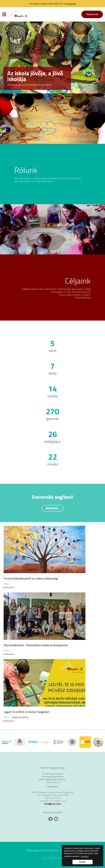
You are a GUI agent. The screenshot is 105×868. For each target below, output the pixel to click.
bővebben (9, 587)
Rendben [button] (83, 862)
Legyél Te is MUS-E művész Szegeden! (27, 712)
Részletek (71, 4)
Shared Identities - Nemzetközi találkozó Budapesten (36, 645)
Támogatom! (92, 14)
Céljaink (78, 281)
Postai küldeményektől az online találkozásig (31, 578)
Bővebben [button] (85, 856)
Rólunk (26, 170)
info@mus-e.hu (53, 804)
